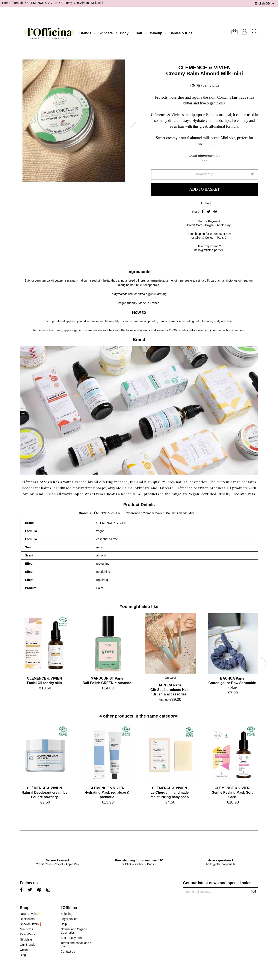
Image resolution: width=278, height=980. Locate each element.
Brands (85, 33)
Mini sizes (26, 929)
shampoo (237, 330)
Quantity (202, 174)
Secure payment (72, 938)
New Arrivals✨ (30, 914)
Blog (23, 955)
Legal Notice (69, 919)
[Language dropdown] (265, 4)
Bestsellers (27, 919)
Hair (139, 33)
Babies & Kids (181, 33)
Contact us (68, 951)
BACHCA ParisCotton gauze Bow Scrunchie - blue (232, 683)
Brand (83, 513)
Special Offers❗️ (31, 924)
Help (64, 924)
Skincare (106, 33)
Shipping (67, 914)
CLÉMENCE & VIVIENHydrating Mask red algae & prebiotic (107, 792)
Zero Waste (28, 934)
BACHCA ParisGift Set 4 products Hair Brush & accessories (170, 690)
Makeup (156, 33)
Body (124, 33)
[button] (134, 122)
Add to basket (205, 189)
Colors (24, 950)
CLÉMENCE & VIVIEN (204, 67)
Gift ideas (26, 939)
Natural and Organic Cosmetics (74, 931)
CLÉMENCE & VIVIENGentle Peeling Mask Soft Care (232, 792)
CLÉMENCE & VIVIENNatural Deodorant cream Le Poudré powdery (44, 792)
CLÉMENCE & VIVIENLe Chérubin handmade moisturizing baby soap (170, 792)
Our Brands (28, 945)
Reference (133, 513)
